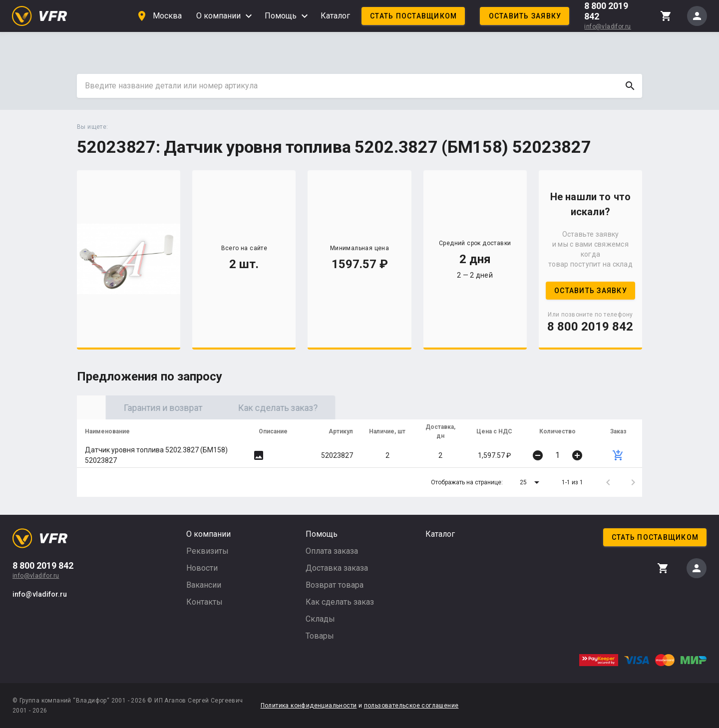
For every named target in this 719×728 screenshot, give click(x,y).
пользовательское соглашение (411, 706)
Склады (320, 619)
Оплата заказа (332, 551)
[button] (531, 482)
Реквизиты (207, 551)
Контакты (204, 602)
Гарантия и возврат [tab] (249, 408)
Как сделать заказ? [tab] (364, 408)
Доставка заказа (337, 568)
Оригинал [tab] (134, 408)
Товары (320, 636)
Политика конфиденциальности (309, 706)
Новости (202, 568)
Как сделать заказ (340, 602)
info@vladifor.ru (607, 26)
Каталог (335, 16)
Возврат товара (335, 585)
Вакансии (204, 585)
